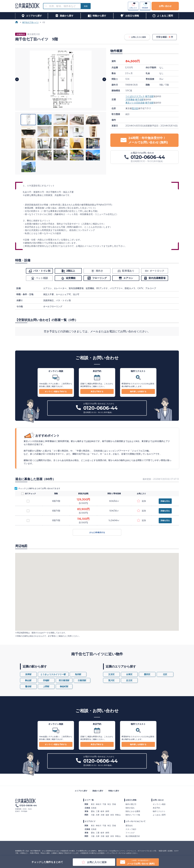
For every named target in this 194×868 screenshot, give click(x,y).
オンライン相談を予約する (56, 391)
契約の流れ (130, 808)
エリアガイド (90, 821)
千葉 (104, 804)
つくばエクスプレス (135, 96)
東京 (93, 804)
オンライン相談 (159, 804)
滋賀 (107, 815)
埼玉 (109, 804)
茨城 (114, 804)
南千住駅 (149, 96)
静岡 (107, 811)
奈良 (112, 815)
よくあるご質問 (159, 815)
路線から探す (98, 791)
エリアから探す (81, 791)
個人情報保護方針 (133, 836)
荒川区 (135, 108)
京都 (102, 815)
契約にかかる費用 (133, 811)
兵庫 (98, 815)
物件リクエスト (159, 811)
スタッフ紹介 (131, 829)
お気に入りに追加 (137, 37)
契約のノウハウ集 (133, 815)
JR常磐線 (130, 99)
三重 (98, 811)
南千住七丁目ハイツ (30, 22)
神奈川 (99, 804)
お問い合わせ (165, 6)
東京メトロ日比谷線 (135, 103)
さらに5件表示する (97, 532)
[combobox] (64, 6)
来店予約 (156, 808)
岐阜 (102, 811)
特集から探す (114, 791)
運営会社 (129, 826)
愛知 (93, 811)
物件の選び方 (131, 804)
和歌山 (118, 815)
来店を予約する (97, 391)
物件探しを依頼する (138, 391)
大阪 (93, 815)
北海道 (94, 808)
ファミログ (130, 833)
